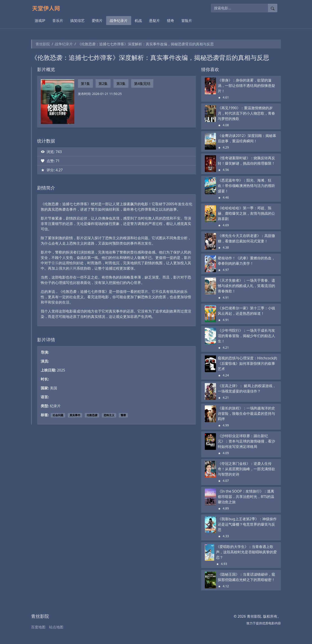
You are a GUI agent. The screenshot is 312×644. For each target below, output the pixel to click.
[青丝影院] (48, 8)
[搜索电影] (240, 8)
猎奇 (171, 21)
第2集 (103, 84)
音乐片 (58, 21)
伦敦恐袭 (92, 415)
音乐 (55, 263)
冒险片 (187, 21)
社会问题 (58, 415)
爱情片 (97, 21)
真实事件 (75, 415)
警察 (123, 415)
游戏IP (40, 21)
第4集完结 (142, 84)
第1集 (85, 84)
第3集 (121, 84)
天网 (73, 268)
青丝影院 (43, 44)
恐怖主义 (109, 415)
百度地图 (38, 627)
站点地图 (56, 627)
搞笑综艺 (77, 21)
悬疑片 (154, 21)
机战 (138, 21)
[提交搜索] (273, 8)
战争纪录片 (119, 21)
